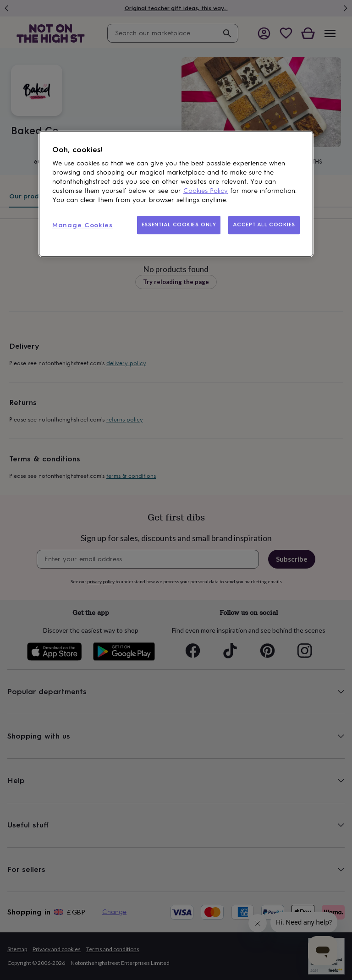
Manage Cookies (82, 225)
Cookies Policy (206, 191)
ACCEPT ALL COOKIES (264, 224)
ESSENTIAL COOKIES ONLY (179, 224)
